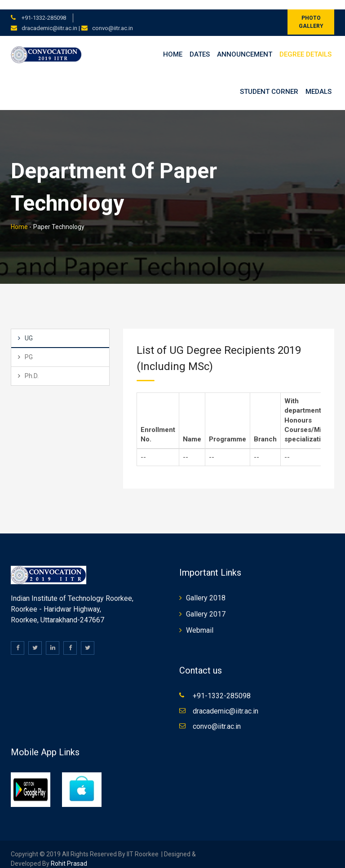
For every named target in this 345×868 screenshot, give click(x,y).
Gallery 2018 (206, 588)
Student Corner (269, 82)
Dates (200, 45)
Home (173, 45)
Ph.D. (32, 366)
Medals (318, 82)
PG (29, 348)
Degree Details (305, 45)
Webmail (200, 621)
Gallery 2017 (206, 605)
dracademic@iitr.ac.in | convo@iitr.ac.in (77, 19)
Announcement (245, 45)
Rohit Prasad (69, 854)
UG (29, 329)
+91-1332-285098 (43, 8)
